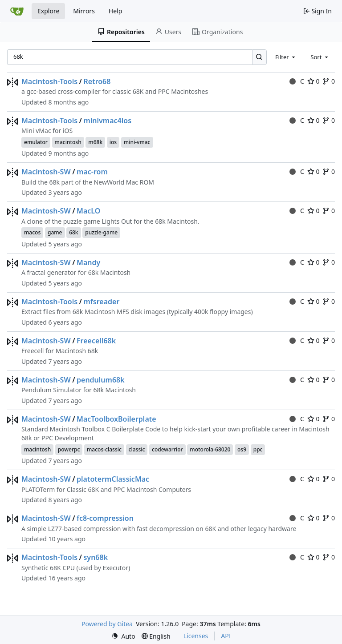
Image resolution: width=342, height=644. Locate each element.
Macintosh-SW (46, 172)
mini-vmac (137, 142)
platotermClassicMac (113, 479)
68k (73, 232)
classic (137, 449)
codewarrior (167, 449)
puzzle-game (101, 232)
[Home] (17, 11)
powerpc (69, 449)
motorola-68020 (210, 449)
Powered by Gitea (107, 624)
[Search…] (259, 57)
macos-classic (104, 449)
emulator (36, 142)
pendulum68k (101, 380)
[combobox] (286, 57)
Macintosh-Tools (49, 81)
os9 (242, 449)
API (226, 636)
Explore (48, 11)
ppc (258, 449)
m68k (95, 142)
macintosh (68, 142)
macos (32, 232)
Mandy (88, 262)
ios (113, 142)
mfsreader (101, 302)
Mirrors (84, 11)
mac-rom (92, 172)
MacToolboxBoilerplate (116, 419)
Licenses (196, 636)
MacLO (88, 211)
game (55, 232)
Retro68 (97, 81)
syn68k (96, 557)
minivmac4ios (107, 121)
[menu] (123, 636)
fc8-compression (105, 518)
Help (116, 11)
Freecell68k (96, 341)
